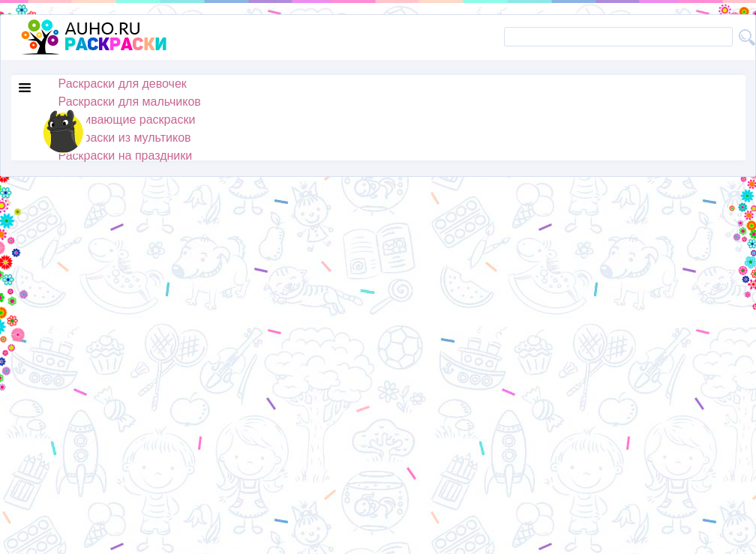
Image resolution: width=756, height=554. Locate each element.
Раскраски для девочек (123, 84)
